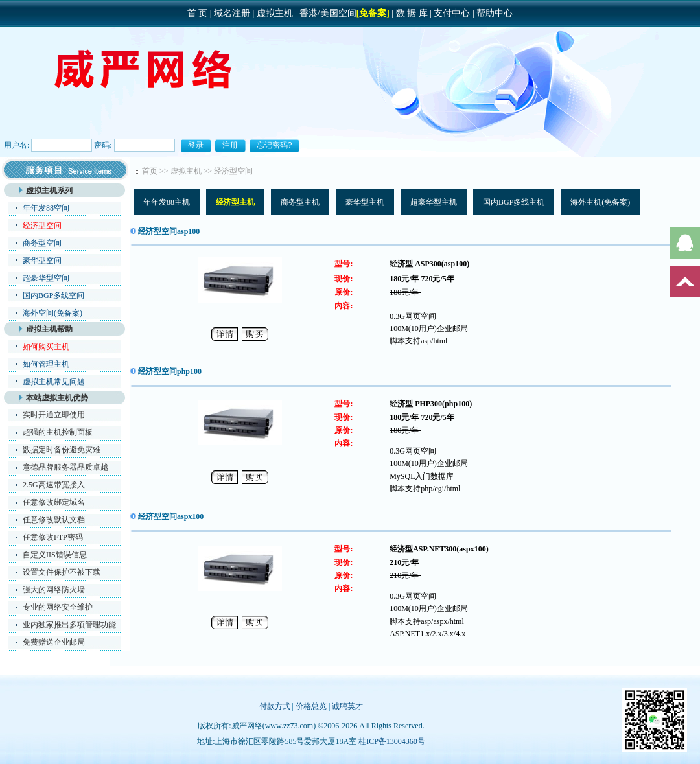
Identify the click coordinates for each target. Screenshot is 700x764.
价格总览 (311, 706)
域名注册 (232, 13)
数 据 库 (412, 13)
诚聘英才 (347, 706)
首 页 (198, 13)
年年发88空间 (46, 208)
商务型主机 (300, 202)
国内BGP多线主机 (514, 202)
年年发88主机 (167, 202)
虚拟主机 (275, 13)
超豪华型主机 (434, 202)
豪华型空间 (42, 260)
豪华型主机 (365, 202)
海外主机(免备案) (600, 202)
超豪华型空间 (46, 278)
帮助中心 (495, 13)
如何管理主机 (46, 364)
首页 (150, 171)
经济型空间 (233, 171)
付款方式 (275, 706)
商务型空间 (42, 243)
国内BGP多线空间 (53, 295)
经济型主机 (235, 202)
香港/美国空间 (328, 13)
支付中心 (452, 13)
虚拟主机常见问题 (54, 382)
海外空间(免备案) (52, 313)
